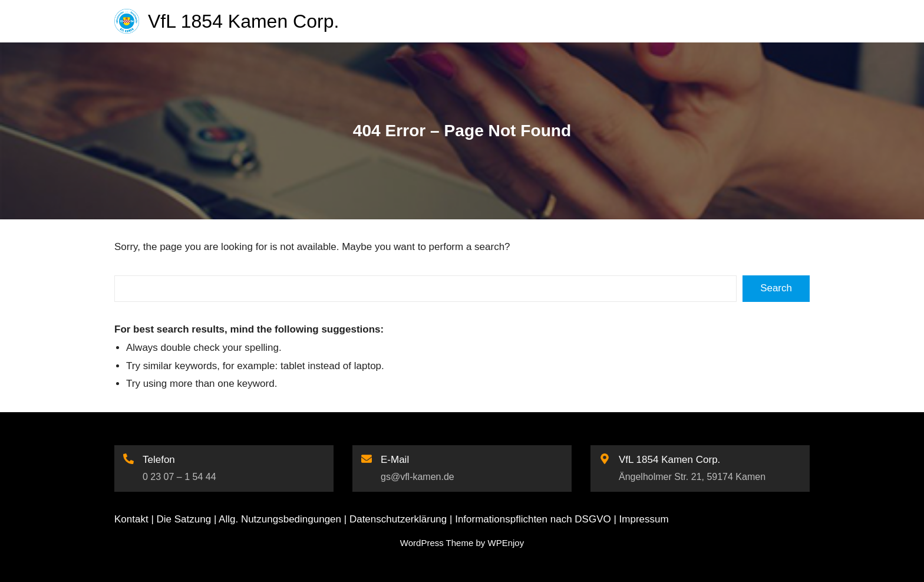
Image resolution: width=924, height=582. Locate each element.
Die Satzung (184, 519)
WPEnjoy (506, 543)
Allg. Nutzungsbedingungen (280, 519)
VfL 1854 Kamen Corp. (243, 21)
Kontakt (131, 519)
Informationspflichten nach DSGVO (533, 519)
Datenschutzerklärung (398, 519)
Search (776, 288)
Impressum (644, 519)
